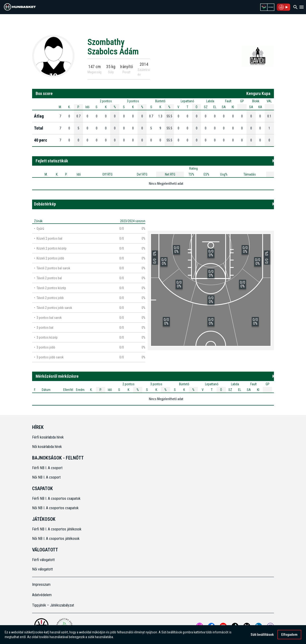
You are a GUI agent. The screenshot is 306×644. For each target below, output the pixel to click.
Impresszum (41, 585)
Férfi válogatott (43, 560)
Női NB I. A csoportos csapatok (56, 508)
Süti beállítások (262, 635)
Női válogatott (42, 569)
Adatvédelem (42, 595)
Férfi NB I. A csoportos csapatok (57, 498)
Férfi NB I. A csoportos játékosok (57, 529)
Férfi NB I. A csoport (47, 468)
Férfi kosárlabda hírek (48, 437)
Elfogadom (289, 635)
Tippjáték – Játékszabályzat (53, 605)
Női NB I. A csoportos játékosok (56, 539)
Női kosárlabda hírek (47, 447)
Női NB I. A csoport (46, 477)
